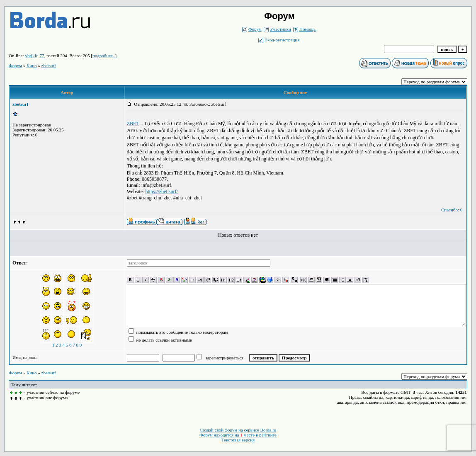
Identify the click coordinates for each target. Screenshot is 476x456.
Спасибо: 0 (452, 210)
